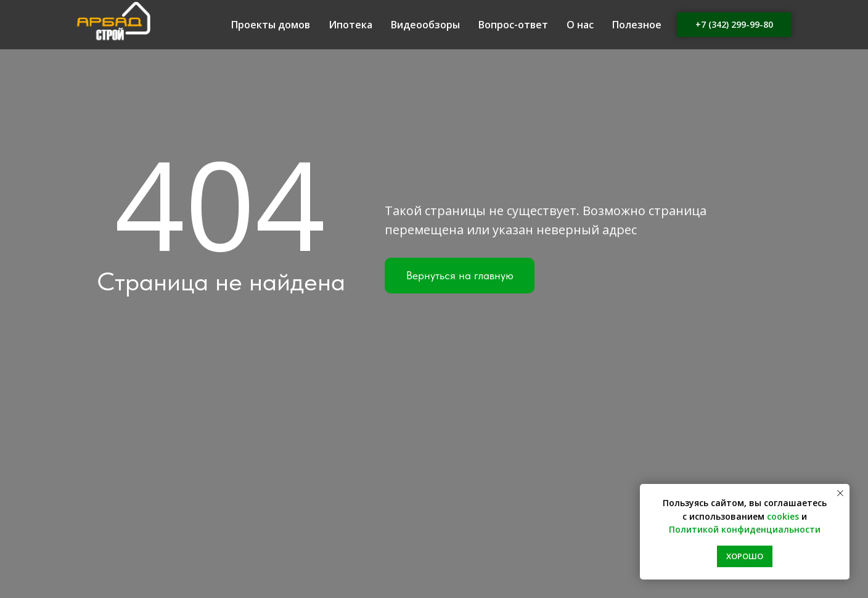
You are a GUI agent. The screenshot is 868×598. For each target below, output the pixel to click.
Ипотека (350, 25)
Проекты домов (271, 25)
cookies (783, 516)
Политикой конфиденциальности (745, 529)
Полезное (637, 25)
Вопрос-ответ (513, 25)
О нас (580, 25)
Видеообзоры (425, 25)
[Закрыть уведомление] (840, 493)
